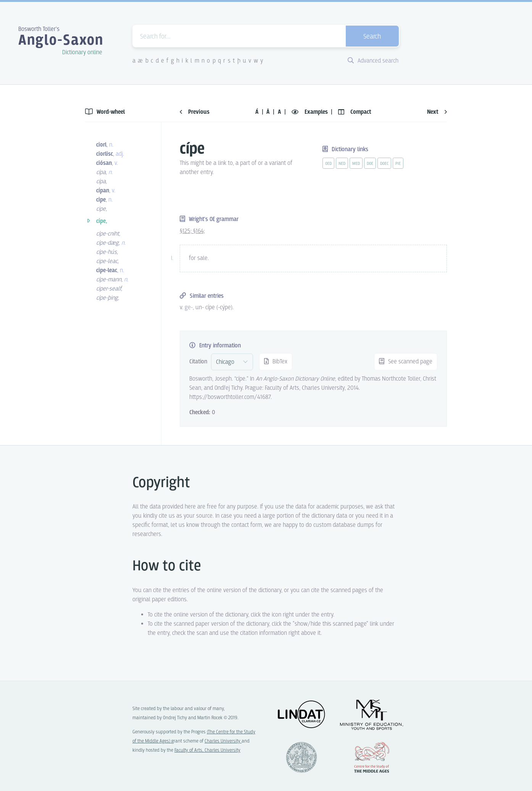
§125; (186, 231)
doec (384, 164)
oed (328, 164)
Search (372, 37)
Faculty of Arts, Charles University (207, 750)
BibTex (276, 362)
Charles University (223, 741)
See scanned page (406, 362)
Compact (355, 112)
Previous (195, 112)
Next (437, 112)
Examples (310, 112)
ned (342, 164)
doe (370, 164)
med (356, 164)
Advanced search (373, 61)
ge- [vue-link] (189, 308)
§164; (199, 231)
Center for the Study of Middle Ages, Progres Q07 (372, 757)
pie (398, 164)
